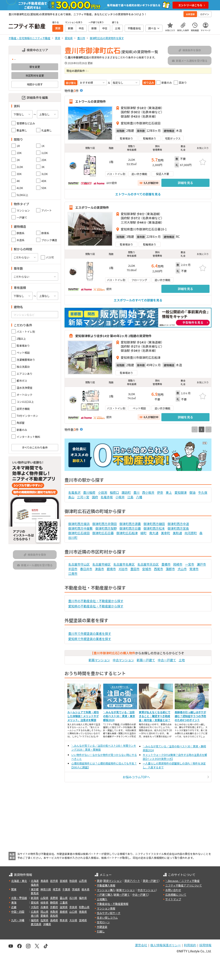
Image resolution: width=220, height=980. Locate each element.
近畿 (14, 907)
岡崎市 (178, 564)
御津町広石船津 (127, 533)
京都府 (54, 907)
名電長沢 (74, 492)
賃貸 (100, 881)
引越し (101, 931)
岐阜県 (44, 902)
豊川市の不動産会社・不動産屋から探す (96, 601)
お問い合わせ (173, 890)
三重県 (64, 902)
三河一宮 (83, 497)
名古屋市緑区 (101, 564)
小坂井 (120, 497)
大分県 (73, 920)
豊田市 (135, 569)
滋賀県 (64, 907)
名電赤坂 (107, 497)
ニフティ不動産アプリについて (184, 885)
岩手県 (54, 881)
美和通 (177, 533)
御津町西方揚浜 (79, 524)
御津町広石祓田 (79, 533)
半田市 (73, 569)
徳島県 (83, 912)
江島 (130, 497)
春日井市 (86, 569)
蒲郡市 (170, 569)
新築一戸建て (146, 660)
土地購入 (102, 899)
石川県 (73, 898)
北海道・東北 (19, 881)
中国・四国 (18, 912)
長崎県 (54, 920)
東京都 (35, 889)
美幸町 (166, 533)
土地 (182, 660)
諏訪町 (126, 492)
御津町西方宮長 (178, 528)
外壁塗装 (102, 927)
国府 (95, 497)
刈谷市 (123, 569)
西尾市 (159, 569)
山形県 (83, 881)
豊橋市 (166, 564)
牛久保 (203, 492)
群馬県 (35, 893)
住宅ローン (103, 922)
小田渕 (103, 492)
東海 (14, 902)
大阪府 (35, 907)
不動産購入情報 (106, 885)
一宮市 (190, 564)
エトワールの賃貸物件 (91, 101)
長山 (71, 497)
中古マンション (123, 660)
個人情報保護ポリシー (166, 945)
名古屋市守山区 (79, 564)
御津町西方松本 (154, 528)
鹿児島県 (36, 924)
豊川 (136, 492)
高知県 (54, 915)
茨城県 (76, 889)
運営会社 (141, 945)
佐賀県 (44, 920)
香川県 (35, 915)
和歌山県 (84, 907)
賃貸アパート (132, 881)
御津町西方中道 (178, 524)
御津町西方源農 (130, 524)
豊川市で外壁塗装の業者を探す (90, 633)
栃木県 (86, 889)
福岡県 (35, 920)
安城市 (147, 569)
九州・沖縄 (18, 920)
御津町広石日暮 (103, 533)
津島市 (100, 569)
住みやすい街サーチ (109, 913)
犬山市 (182, 569)
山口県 (73, 912)
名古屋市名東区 (124, 564)
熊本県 (64, 920)
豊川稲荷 (89, 492)
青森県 (44, 881)
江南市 (73, 573)
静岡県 (54, 902)
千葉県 (66, 889)
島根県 (64, 912)
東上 (169, 492)
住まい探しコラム (107, 917)
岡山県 (44, 912)
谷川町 (73, 538)
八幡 (139, 497)
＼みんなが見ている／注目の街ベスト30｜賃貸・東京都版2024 (119, 716)
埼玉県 (57, 889)
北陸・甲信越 (19, 898)
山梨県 (44, 898)
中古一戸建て (167, 660)
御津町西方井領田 (105, 524)
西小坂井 (148, 492)
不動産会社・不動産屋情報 (113, 904)
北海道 (35, 881)
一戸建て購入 (105, 894)
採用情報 (205, 945)
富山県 (64, 898)
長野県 (54, 898)
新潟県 (35, 898)
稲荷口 (114, 492)
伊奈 (160, 492)
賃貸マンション (113, 881)
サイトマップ (173, 899)
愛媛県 (44, 915)
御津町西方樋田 (154, 524)
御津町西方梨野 (106, 528)
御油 (192, 492)
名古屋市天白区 (148, 564)
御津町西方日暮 (130, 528)
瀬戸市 (201, 564)
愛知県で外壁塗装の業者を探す (90, 639)
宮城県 (64, 881)
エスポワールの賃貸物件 (92, 207)
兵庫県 (44, 907)
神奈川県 (46, 889)
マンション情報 (106, 908)
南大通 (154, 533)
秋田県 (73, 881)
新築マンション (99, 660)
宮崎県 (83, 920)
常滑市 (194, 569)
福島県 (35, 885)
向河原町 (191, 533)
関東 (14, 889)
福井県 (83, 898)
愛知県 (35, 902)
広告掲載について (176, 894)
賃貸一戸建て (150, 881)
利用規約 (190, 945)
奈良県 (73, 907)
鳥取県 (54, 912)
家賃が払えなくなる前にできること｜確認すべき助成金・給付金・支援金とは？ (155, 716)
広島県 (35, 912)
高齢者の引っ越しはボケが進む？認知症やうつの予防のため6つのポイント (190, 716)
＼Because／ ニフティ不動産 (182, 881)
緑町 (143, 533)
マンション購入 (106, 890)
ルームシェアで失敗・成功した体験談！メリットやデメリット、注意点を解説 (83, 716)
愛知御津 (181, 492)
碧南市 (111, 569)
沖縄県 (47, 924)
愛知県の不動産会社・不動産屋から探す (96, 606)
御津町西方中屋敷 (80, 528)
